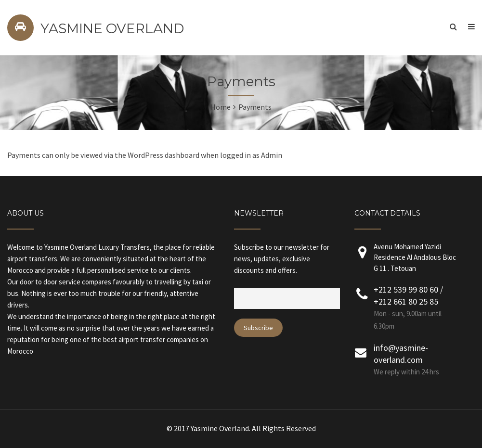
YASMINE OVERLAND (112, 28)
